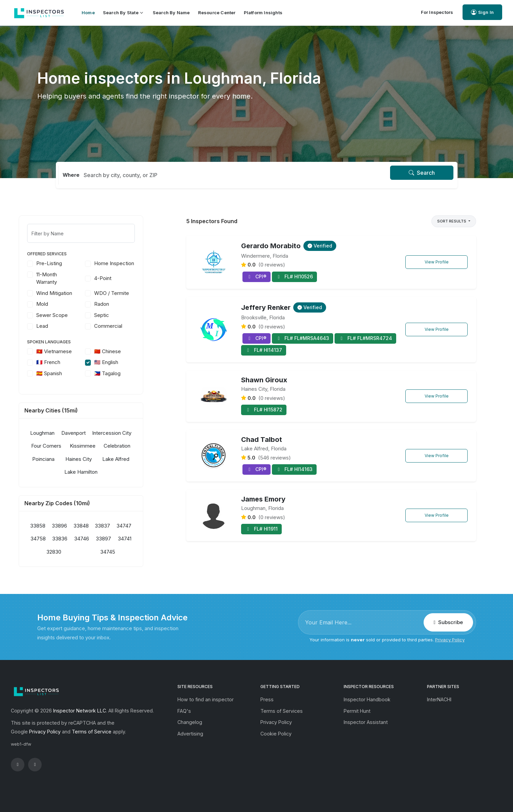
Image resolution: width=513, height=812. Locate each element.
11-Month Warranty (65, 278)
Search (422, 173)
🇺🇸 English (125, 362)
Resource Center (217, 13)
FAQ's (184, 711)
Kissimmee (101, 446)
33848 (99, 526)
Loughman (61, 433)
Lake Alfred (134, 459)
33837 (121, 526)
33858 (56, 526)
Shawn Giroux (264, 380)
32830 (72, 552)
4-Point (121, 278)
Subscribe (448, 622)
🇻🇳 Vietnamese (73, 351)
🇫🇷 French (67, 362)
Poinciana (62, 459)
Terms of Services (282, 711)
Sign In (482, 12)
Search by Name (171, 13)
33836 (78, 539)
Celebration (136, 446)
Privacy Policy (450, 640)
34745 (126, 552)
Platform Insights (263, 13)
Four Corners (65, 446)
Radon (120, 304)
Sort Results (452, 221)
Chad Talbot (262, 440)
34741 (143, 539)
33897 (122, 539)
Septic (120, 315)
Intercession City (130, 433)
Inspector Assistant (366, 722)
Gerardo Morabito (271, 246)
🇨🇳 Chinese (126, 351)
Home (88, 13)
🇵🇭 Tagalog (126, 373)
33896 (78, 526)
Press (267, 699)
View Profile (437, 262)
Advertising (190, 734)
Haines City (97, 459)
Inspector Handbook (367, 699)
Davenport (92, 433)
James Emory (263, 499)
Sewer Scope (71, 315)
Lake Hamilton (100, 472)
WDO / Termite (130, 293)
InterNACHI (439, 699)
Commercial (127, 326)
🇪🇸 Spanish (68, 373)
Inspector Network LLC (80, 711)
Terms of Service (92, 732)
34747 (143, 526)
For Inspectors (437, 12)
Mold (61, 304)
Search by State (123, 13)
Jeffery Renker (266, 307)
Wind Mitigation (73, 293)
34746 (100, 539)
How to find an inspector (206, 699)
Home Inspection (133, 263)
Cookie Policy (276, 734)
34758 (56, 539)
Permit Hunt (357, 711)
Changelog (190, 722)
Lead (61, 326)
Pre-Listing (68, 263)
